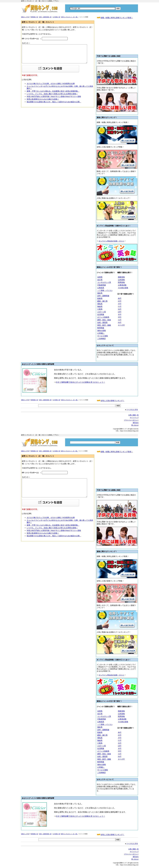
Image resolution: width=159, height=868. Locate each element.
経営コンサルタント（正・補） (70, 17)
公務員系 (101, 288)
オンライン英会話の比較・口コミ (112, 241)
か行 (120, 301)
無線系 (100, 306)
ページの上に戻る (132, 410)
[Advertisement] (117, 38)
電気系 (100, 304)
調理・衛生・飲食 (104, 320)
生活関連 (101, 315)
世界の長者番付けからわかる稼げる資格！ (43, 99)
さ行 (120, 304)
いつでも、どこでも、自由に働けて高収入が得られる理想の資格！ (52, 94)
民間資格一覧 (34, 17)
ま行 (120, 314)
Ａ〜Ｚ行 (121, 325)
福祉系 (100, 293)
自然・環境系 (102, 323)
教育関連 (101, 328)
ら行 (120, 320)
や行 (120, 317)
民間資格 (121, 282)
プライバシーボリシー (131, 420)
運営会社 (136, 423)
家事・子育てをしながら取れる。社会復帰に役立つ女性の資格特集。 (53, 91)
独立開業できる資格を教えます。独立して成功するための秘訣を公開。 (54, 102)
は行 (120, 312)
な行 (120, 309)
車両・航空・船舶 (104, 325)
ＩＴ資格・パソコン (105, 290)
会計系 (100, 280)
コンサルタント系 (104, 282)
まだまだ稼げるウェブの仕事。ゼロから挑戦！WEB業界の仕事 (51, 84)
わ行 (120, 322)
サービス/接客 (103, 336)
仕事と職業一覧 (133, 415)
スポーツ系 (102, 312)
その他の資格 (123, 288)
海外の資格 (102, 331)
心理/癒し (101, 333)
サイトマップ (134, 418)
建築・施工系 (102, 301)
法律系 (100, 277)
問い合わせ (135, 425)
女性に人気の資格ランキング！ (112, 401)
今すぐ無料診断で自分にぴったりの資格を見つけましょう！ (80, 382)
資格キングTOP (25, 17)
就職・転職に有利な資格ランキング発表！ (117, 18)
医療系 (100, 298)
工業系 (100, 309)
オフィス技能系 (103, 317)
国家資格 (121, 277)
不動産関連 (102, 285)
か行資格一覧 (56, 17)
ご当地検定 (102, 339)
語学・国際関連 (103, 296)
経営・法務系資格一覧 (45, 17)
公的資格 (121, 280)
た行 (120, 306)
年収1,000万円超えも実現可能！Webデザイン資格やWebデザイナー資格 (54, 96)
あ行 (120, 298)
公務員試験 (122, 285)
